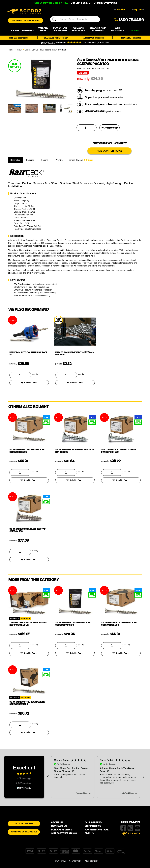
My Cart (137, 10)
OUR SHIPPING (93, 822)
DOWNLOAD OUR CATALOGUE (24, 832)
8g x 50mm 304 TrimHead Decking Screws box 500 (27, 451)
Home (11, 50)
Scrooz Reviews (81, 160)
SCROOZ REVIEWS (61, 830)
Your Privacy (75, 861)
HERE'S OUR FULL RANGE (109, 151)
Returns (45, 160)
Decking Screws (31, 50)
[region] (96, 777)
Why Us (59, 160)
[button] (48, 777)
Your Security (91, 861)
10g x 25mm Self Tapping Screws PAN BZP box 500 (119, 451)
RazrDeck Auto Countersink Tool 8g (28, 354)
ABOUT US (57, 822)
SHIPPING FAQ (93, 826)
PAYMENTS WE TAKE (97, 830)
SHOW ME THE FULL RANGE (25, 20)
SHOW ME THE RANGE (24, 823)
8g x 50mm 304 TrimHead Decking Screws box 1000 (27, 703)
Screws (19, 50)
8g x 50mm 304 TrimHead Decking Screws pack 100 (73, 624)
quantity (35, 374)
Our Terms (60, 861)
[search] (55, 19)
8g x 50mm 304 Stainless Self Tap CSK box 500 (27, 530)
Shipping (30, 160)
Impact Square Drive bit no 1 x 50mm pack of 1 (75, 354)
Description (15, 160)
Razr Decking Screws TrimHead (53, 50)
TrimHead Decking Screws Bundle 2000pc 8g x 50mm (28, 624)
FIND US (89, 833)
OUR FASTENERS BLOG (64, 833)
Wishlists (120, 9)
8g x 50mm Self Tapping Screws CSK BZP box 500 (75, 451)
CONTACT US (59, 826)
